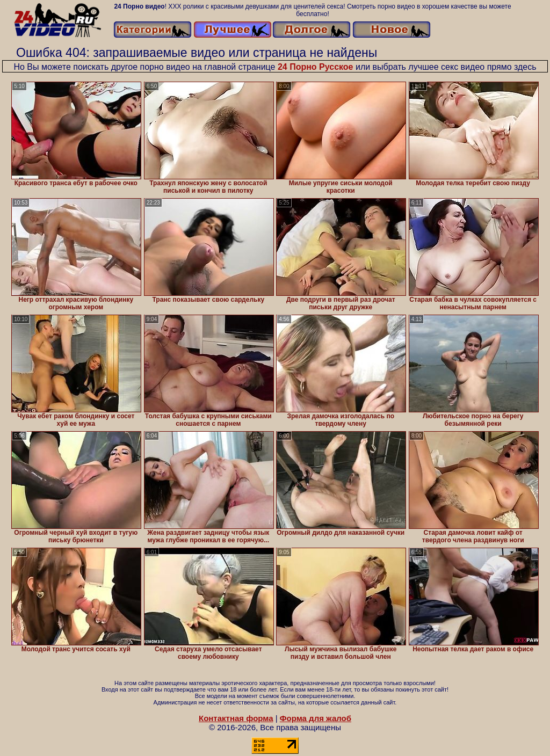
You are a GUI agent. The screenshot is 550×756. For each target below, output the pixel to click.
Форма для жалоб (316, 718)
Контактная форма (236, 718)
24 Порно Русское (316, 67)
